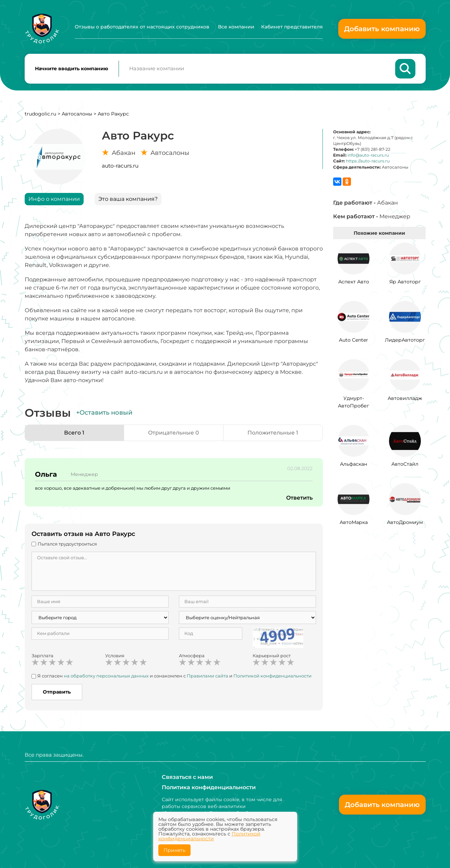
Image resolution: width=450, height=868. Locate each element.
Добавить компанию (382, 29)
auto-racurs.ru (120, 166)
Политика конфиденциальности (209, 787)
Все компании (236, 27)
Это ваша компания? (128, 199)
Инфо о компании (54, 199)
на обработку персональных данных (106, 676)
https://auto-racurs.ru (368, 162)
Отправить (57, 692)
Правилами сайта (208, 676)
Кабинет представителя (292, 27)
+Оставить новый (104, 413)
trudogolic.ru (40, 114)
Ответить (299, 498)
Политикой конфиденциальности (209, 836)
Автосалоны (77, 114)
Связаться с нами (187, 777)
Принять (174, 850)
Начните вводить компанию (72, 69)
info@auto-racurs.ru (368, 156)
